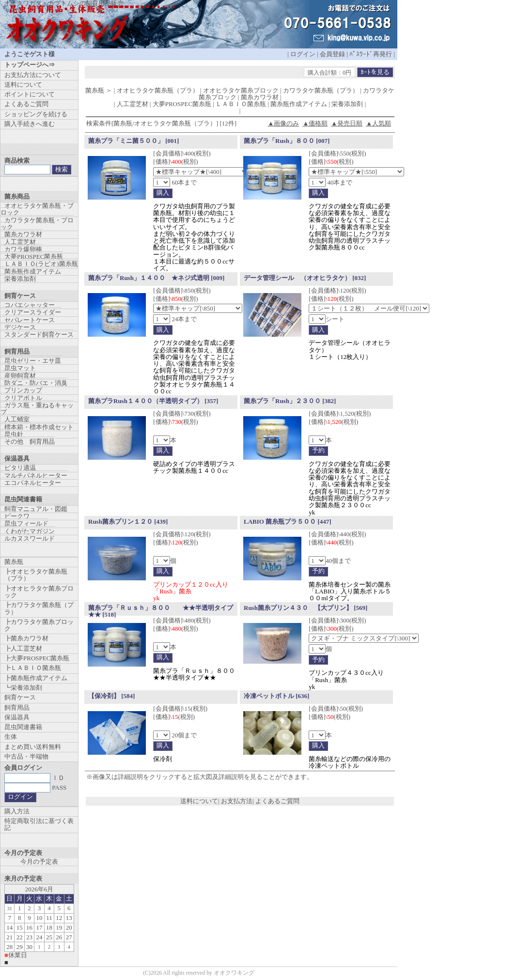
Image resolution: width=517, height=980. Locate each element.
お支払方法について (33, 75)
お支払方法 (237, 801)
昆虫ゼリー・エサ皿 (33, 361)
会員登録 (332, 54)
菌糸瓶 (14, 562)
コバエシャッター (30, 305)
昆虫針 (14, 434)
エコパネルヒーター (33, 483)
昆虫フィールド (26, 523)
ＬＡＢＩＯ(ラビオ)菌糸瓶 (41, 264)
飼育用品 (17, 708)
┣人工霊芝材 (23, 648)
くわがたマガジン (30, 531)
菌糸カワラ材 (23, 234)
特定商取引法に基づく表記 (39, 824)
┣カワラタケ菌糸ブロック (39, 625)
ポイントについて (30, 94)
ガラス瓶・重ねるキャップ (37, 409)
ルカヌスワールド (30, 538)
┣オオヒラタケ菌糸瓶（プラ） (36, 575)
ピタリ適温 (20, 468)
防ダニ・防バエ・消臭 (36, 383)
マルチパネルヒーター (36, 475)
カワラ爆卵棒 (23, 249)
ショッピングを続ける (36, 114)
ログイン (303, 54)
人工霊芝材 (20, 242)
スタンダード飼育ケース (39, 334)
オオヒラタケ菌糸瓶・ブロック (37, 209)
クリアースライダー (33, 312)
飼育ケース (20, 697)
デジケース (20, 327)
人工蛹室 (17, 419)
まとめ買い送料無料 (33, 747)
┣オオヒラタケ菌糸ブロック (39, 592)
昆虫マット (20, 368)
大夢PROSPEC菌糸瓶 (34, 257)
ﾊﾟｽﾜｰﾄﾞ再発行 (371, 54)
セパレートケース (30, 320)
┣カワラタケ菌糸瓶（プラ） (39, 608)
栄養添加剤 (20, 279)
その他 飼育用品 (30, 442)
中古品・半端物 (26, 756)
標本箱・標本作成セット (39, 427)
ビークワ (17, 516)
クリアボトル (23, 398)
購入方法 (17, 811)
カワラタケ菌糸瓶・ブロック (37, 224)
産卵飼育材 (20, 376)
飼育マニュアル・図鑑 (36, 509)
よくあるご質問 (277, 801)
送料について (199, 801)
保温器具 (17, 717)
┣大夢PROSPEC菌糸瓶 (37, 658)
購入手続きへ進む (30, 124)
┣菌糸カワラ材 (26, 638)
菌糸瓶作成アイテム (33, 272)
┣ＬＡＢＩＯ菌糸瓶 (33, 668)
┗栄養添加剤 (23, 688)
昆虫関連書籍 (23, 727)
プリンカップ (23, 390)
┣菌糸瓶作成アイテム (36, 678)
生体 (11, 737)
